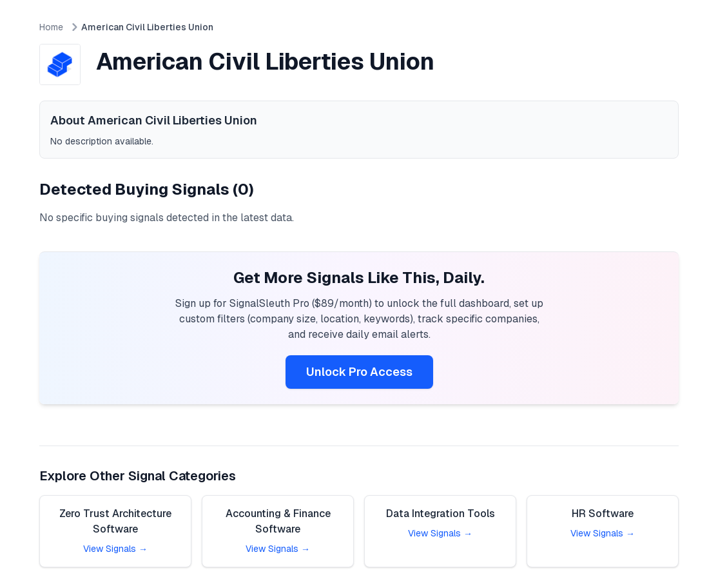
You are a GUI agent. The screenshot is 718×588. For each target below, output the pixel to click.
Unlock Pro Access (359, 372)
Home (51, 27)
